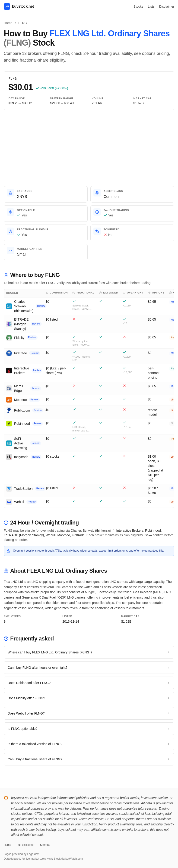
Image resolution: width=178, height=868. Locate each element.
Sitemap (45, 845)
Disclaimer (167, 6)
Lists (151, 6)
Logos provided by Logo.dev (21, 854)
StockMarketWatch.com (68, 859)
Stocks (138, 6)
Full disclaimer (26, 845)
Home (8, 23)
